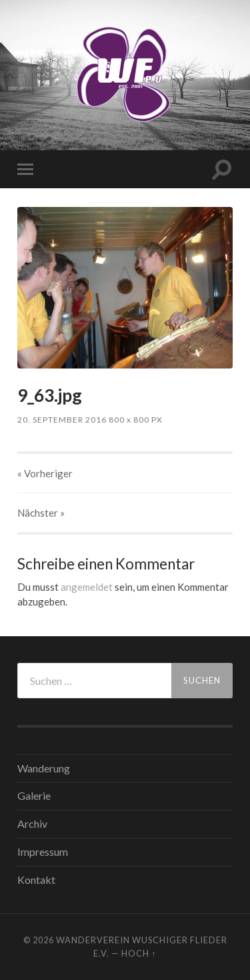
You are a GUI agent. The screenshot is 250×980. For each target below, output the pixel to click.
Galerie (34, 795)
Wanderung (44, 768)
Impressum (43, 851)
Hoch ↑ (139, 953)
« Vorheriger (45, 473)
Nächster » (41, 513)
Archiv (32, 823)
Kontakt (36, 880)
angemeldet (87, 587)
